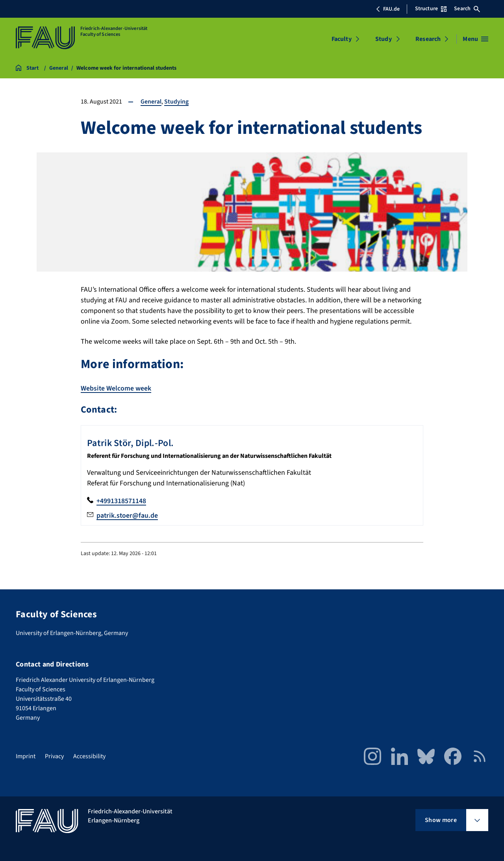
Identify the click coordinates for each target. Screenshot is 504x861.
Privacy (54, 755)
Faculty (342, 39)
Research (428, 39)
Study (384, 39)
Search (467, 9)
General (151, 102)
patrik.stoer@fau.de (128, 515)
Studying (176, 102)
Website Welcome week (116, 388)
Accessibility (89, 755)
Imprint (26, 755)
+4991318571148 (121, 500)
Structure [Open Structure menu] (431, 9)
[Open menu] (475, 39)
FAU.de (388, 9)
